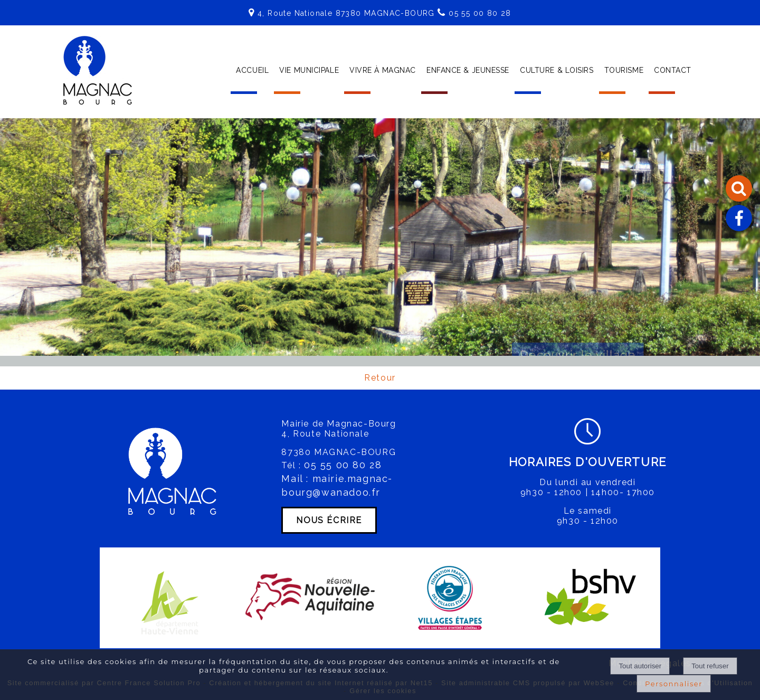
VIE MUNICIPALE (309, 70)
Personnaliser (674, 684)
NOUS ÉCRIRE (329, 520)
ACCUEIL (252, 70)
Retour (380, 378)
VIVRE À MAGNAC (383, 70)
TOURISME (624, 70)
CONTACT (673, 70)
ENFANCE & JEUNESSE (468, 70)
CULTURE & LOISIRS (557, 70)
